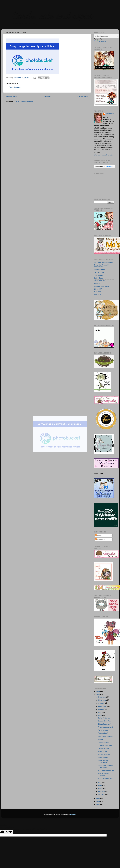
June (100, 715)
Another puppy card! (106, 727)
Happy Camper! (104, 748)
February (102, 791)
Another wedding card (106, 770)
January (102, 794)
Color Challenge (104, 718)
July (100, 712)
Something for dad (105, 745)
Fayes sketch (103, 730)
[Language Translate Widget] (106, 36)
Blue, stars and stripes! (103, 774)
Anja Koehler (99, 275)
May (100, 782)
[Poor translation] (9, 832)
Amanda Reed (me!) (101, 286)
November (102, 700)
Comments (100, 539)
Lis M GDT (98, 289)
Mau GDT (97, 295)
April (100, 785)
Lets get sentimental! (106, 736)
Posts (98, 535)
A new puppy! (103, 758)
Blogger (73, 815)
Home (47, 97)
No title (101, 739)
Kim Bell (97, 284)
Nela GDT (98, 292)
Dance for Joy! (103, 742)
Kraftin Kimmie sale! (105, 778)
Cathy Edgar (99, 278)
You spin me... (103, 751)
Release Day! (103, 733)
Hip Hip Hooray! (104, 755)
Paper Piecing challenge (103, 762)
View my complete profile (103, 155)
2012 (98, 798)
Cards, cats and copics (53, 15)
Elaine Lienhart (100, 270)
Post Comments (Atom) (25, 101)
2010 (98, 804)
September (103, 706)
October (102, 703)
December (102, 697)
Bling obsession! (104, 724)
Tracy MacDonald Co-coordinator (102, 266)
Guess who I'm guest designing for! (106, 766)
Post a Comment (15, 87)
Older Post (83, 97)
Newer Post (12, 97)
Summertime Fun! (104, 721)
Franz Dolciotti (99, 281)
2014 (98, 691)
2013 (98, 694)
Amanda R (110, 114)
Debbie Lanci (99, 272)
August (101, 709)
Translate (100, 41)
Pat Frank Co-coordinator (103, 262)
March (101, 788)
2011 (98, 801)
